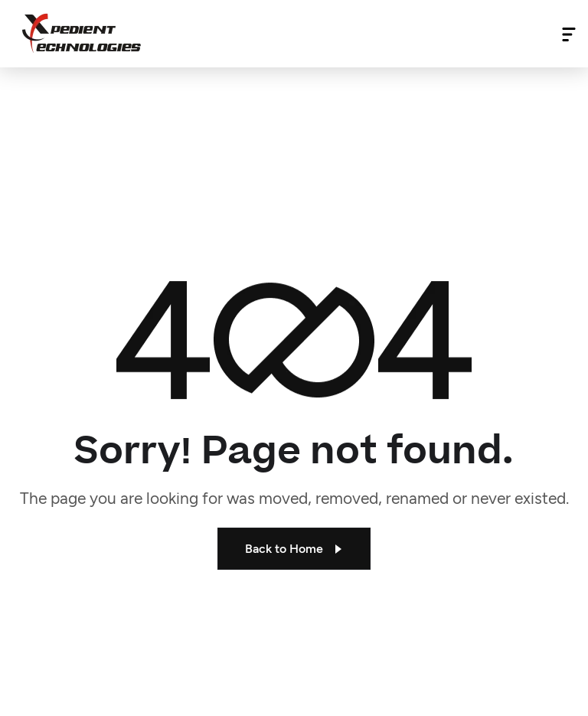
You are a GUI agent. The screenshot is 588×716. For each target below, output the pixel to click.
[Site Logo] (82, 33)
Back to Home (294, 549)
